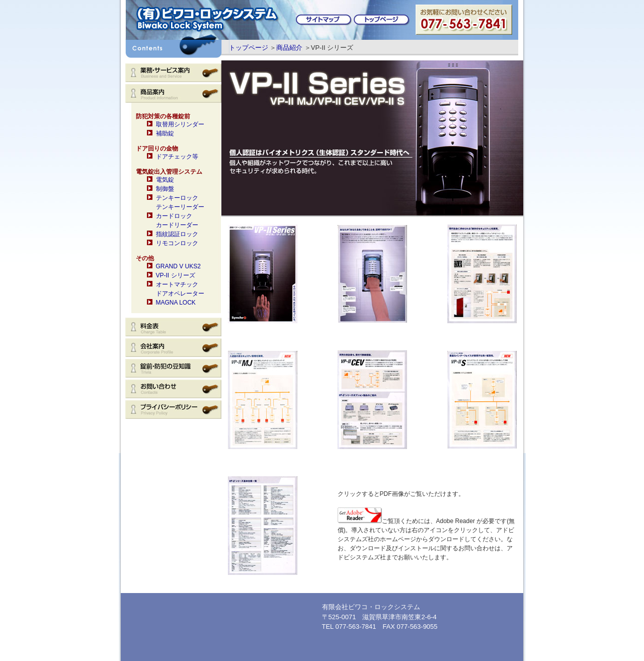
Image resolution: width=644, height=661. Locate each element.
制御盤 (165, 189)
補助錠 (165, 133)
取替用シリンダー (180, 124)
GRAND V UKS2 (178, 266)
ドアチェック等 (177, 157)
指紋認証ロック (177, 234)
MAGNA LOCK (176, 303)
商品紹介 (289, 48)
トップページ (249, 48)
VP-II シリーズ (176, 275)
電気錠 (165, 180)
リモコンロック (177, 243)
